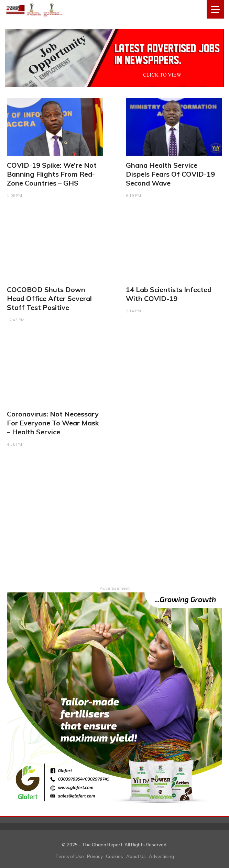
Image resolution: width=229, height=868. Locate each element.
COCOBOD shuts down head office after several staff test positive (49, 298)
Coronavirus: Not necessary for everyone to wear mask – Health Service (53, 423)
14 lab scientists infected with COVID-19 (169, 294)
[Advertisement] (115, 522)
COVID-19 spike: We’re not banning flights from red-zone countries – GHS (52, 174)
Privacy (95, 856)
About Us (136, 856)
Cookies (115, 856)
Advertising (161, 856)
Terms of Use (70, 856)
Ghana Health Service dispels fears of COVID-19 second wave (170, 174)
